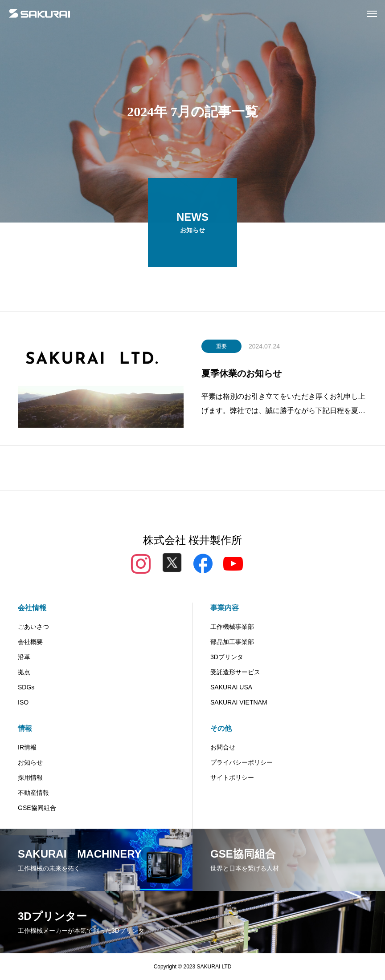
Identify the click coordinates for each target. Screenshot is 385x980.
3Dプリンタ (227, 657)
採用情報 (30, 778)
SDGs (26, 687)
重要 (221, 348)
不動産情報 (33, 793)
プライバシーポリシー (242, 762)
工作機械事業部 (232, 627)
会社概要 (30, 642)
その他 (221, 728)
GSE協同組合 (37, 808)
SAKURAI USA (231, 687)
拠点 (24, 672)
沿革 (24, 657)
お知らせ (30, 762)
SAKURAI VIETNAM (239, 702)
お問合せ (223, 747)
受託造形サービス (235, 672)
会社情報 (32, 608)
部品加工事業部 (232, 642)
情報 (25, 728)
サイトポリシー (232, 778)
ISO (23, 702)
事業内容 (225, 608)
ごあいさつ (33, 627)
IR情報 (27, 747)
